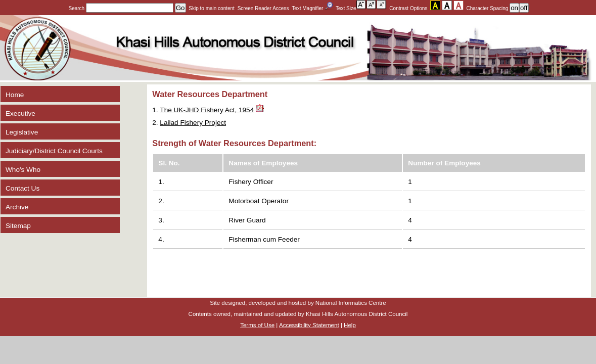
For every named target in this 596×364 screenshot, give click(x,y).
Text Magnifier (312, 7)
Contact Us (22, 188)
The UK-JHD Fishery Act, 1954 (207, 110)
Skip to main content (212, 8)
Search (121, 8)
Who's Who (23, 170)
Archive (17, 207)
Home (15, 95)
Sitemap (18, 226)
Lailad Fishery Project (193, 123)
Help (350, 325)
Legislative (22, 132)
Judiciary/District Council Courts (54, 151)
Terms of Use (257, 325)
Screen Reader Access (263, 8)
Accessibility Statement (309, 325)
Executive (20, 113)
